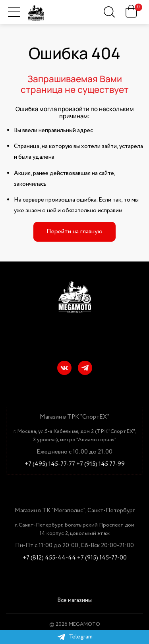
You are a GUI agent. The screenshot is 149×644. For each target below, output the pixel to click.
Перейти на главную (74, 232)
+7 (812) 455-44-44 (49, 558)
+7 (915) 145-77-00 (102, 558)
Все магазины (74, 601)
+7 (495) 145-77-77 (50, 464)
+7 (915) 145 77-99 (101, 464)
